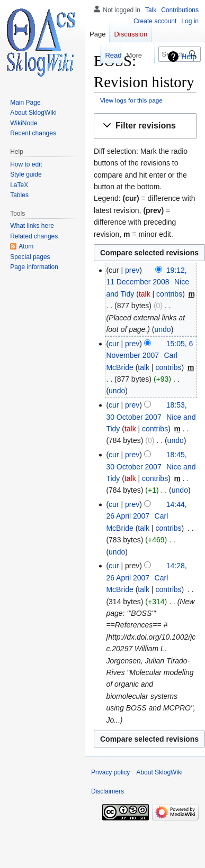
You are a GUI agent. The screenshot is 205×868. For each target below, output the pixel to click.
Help (189, 57)
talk (145, 294)
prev (132, 270)
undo (162, 329)
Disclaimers (108, 791)
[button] (145, 126)
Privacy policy (110, 772)
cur (114, 344)
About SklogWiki (159, 772)
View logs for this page (131, 100)
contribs (169, 294)
